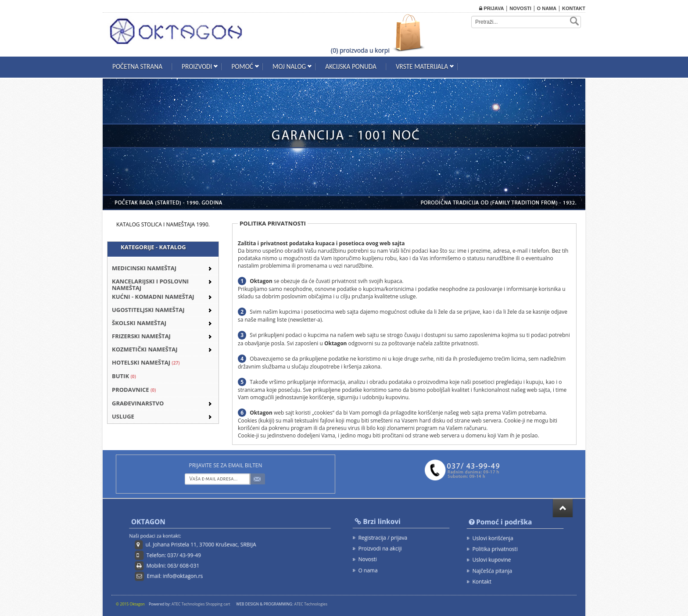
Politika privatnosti (495, 549)
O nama (547, 8)
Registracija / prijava (383, 537)
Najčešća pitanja (493, 570)
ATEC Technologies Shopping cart (201, 604)
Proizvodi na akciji (380, 548)
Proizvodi (197, 66)
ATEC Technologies (311, 604)
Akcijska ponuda (351, 66)
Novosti (520, 8)
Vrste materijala (422, 66)
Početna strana (137, 66)
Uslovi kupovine (492, 559)
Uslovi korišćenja (493, 538)
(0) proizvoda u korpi (360, 50)
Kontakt (574, 8)
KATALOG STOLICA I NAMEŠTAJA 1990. (163, 224)
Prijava (491, 8)
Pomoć (242, 66)
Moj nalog (289, 66)
